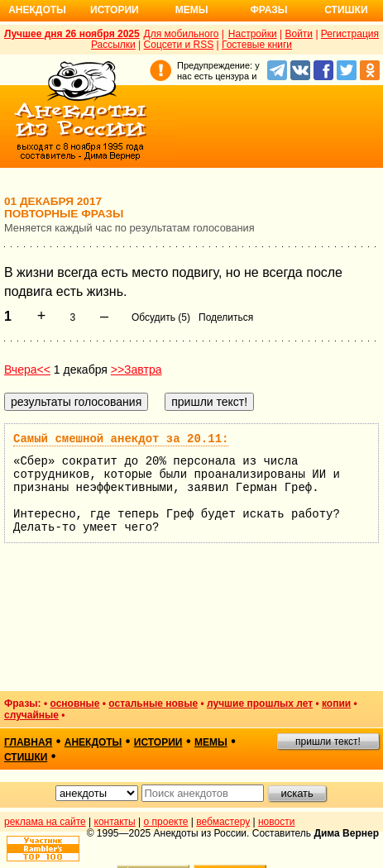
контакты (115, 822)
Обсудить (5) (161, 317)
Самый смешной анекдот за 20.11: (121, 439)
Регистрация (350, 34)
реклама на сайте (45, 822)
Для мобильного (182, 34)
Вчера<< (27, 370)
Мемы (192, 10)
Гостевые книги (257, 45)
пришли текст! (328, 742)
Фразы (268, 10)
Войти (299, 34)
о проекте (166, 822)
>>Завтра (136, 370)
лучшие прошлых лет (260, 703)
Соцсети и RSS (179, 45)
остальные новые (153, 703)
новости (276, 822)
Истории (115, 10)
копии (336, 703)
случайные (31, 715)
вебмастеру (223, 822)
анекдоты (93, 742)
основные (74, 703)
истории (158, 742)
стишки (26, 757)
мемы (211, 742)
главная (28, 742)
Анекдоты (37, 10)
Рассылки (113, 45)
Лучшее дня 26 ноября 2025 (72, 34)
